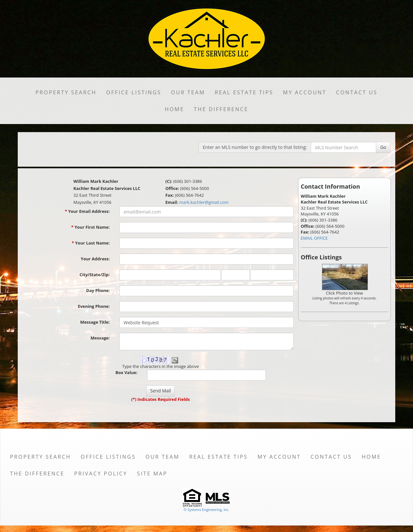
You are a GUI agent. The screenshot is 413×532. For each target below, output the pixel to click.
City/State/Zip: (95, 275)
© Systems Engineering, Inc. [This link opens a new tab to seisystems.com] (206, 510)
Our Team (188, 92)
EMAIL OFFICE (314, 238)
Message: (100, 338)
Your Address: (95, 259)
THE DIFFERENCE (221, 109)
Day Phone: (98, 290)
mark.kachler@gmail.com (204, 202)
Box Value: (126, 372)
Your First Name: (90, 227)
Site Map (152, 474)
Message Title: (95, 322)
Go (383, 147)
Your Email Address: (87, 211)
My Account (305, 92)
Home (174, 109)
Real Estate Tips (244, 92)
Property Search (66, 92)
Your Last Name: (91, 243)
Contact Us (357, 92)
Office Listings (134, 92)
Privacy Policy (101, 474)
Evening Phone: (94, 306)
